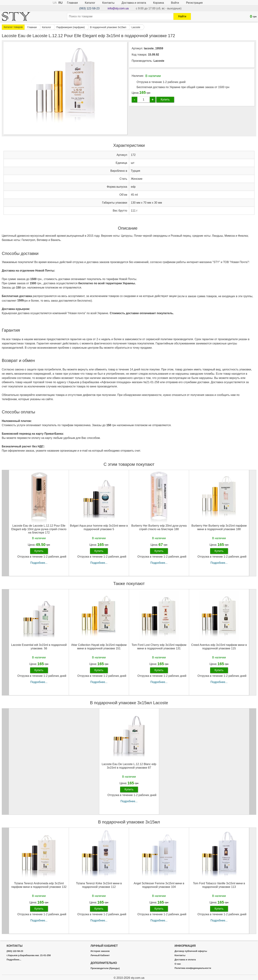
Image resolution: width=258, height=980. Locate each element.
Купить (165, 100)
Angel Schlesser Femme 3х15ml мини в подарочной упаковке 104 (159, 885)
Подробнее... (39, 563)
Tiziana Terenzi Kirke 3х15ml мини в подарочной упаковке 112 (99, 885)
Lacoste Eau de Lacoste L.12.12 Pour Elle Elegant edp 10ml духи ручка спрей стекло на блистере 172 (39, 529)
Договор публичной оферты (191, 951)
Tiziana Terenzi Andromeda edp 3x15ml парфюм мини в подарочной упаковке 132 (39, 885)
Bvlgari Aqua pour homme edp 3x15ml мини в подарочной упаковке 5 (99, 527)
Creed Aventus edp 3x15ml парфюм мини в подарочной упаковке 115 (219, 647)
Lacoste (159, 61)
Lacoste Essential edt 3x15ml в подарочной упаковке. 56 (39, 647)
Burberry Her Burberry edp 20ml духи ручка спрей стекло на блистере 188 (159, 527)
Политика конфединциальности (193, 968)
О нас (178, 964)
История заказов (100, 951)
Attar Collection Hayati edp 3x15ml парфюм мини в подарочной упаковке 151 (99, 647)
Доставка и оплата (134, 3)
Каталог (90, 3)
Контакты (108, 3)
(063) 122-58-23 (89, 8)
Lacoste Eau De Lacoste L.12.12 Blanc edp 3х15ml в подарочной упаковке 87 (129, 766)
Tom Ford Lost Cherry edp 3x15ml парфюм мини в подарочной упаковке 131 (159, 647)
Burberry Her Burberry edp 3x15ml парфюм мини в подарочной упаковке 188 (219, 527)
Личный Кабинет (100, 955)
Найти (182, 16)
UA (55, 3)
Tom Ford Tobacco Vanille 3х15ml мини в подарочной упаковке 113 (219, 885)
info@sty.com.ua (118, 8)
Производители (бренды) (105, 968)
